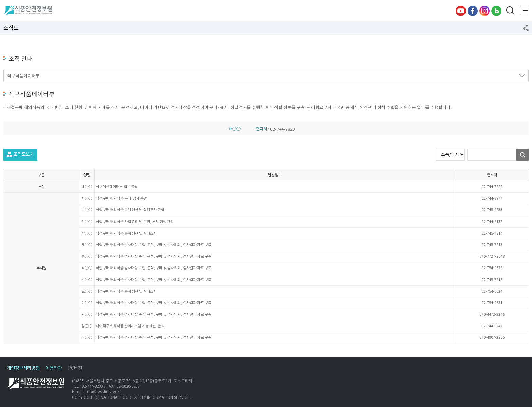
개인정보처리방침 (23, 368)
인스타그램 (484, 11)
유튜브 (461, 11)
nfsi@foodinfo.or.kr (104, 392)
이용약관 (54, 368)
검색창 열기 (510, 11)
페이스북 (473, 11)
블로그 (496, 11)
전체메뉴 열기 (524, 11)
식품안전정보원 (28, 11)
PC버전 (75, 368)
